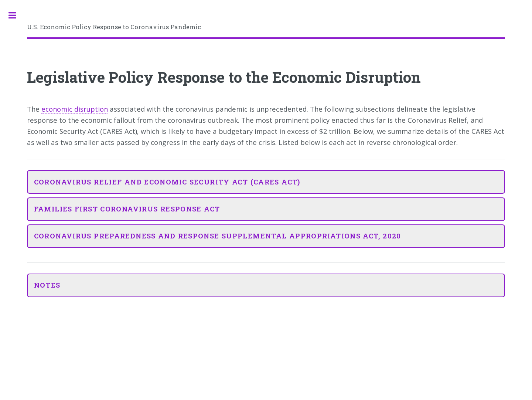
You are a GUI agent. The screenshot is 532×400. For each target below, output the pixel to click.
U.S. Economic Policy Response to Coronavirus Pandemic (114, 27)
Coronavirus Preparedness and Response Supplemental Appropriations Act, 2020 (218, 236)
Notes (47, 285)
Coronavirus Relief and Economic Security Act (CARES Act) (167, 182)
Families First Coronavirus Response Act (127, 209)
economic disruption (75, 109)
